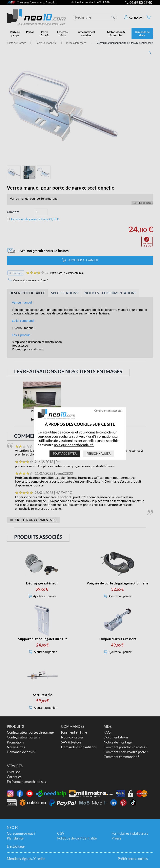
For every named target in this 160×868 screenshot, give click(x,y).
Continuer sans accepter (108, 411)
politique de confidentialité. (74, 445)
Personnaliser (99, 454)
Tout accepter (65, 454)
